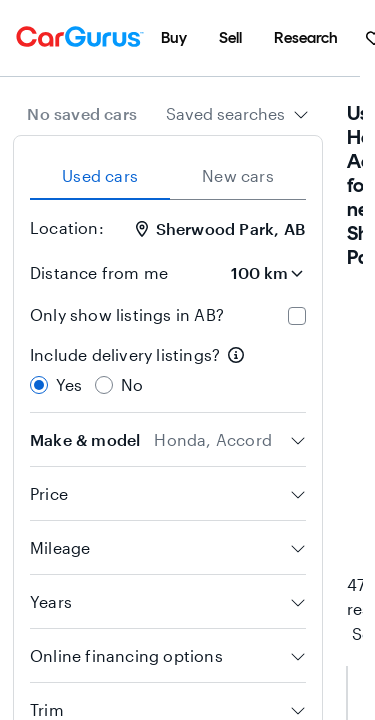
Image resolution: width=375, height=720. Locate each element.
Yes (69, 384)
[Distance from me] (250, 273)
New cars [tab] (238, 175)
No (132, 384)
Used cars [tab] (100, 175)
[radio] (39, 385)
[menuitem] (174, 38)
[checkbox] (297, 316)
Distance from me (99, 272)
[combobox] (237, 114)
